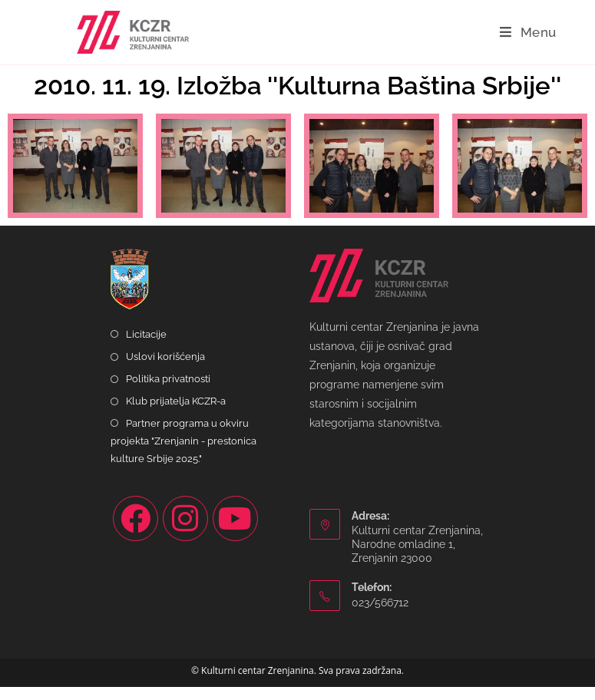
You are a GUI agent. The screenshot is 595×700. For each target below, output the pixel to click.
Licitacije (146, 347)
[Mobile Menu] (528, 32)
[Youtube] (235, 532)
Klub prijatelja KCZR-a (176, 414)
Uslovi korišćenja (165, 370)
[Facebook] (136, 532)
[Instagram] (185, 532)
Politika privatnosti (168, 392)
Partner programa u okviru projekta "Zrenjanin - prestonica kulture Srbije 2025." (183, 454)
